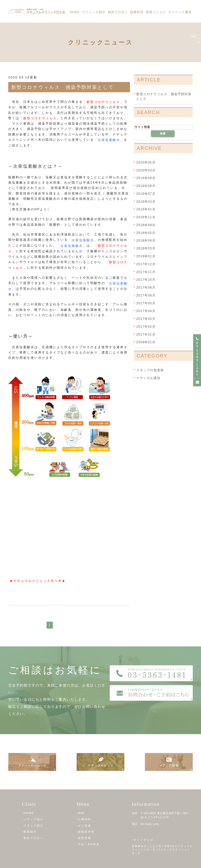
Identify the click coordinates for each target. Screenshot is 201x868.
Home (75, 12)
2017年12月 (146, 264)
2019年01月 (146, 209)
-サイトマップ (143, 840)
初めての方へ (118, 12)
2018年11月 (146, 217)
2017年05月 (146, 303)
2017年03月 (146, 319)
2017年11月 (146, 272)
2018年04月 (146, 241)
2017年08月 (146, 288)
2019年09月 (146, 178)
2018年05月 (146, 233)
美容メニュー (156, 12)
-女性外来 (84, 838)
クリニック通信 (180, 12)
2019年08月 (146, 186)
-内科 (81, 813)
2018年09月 (146, 225)
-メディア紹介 (33, 819)
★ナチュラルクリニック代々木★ (38, 581)
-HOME (28, 813)
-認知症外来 (86, 832)
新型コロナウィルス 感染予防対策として (63, 87)
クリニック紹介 (94, 12)
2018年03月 (146, 248)
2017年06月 (146, 295)
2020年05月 (146, 162)
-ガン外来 (84, 825)
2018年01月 (146, 256)
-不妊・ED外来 (88, 844)
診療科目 (137, 12)
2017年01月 (146, 334)
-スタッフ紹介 (33, 825)
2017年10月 (146, 280)
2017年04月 (146, 311)
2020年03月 (146, 170)
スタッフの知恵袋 (150, 370)
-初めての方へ (33, 838)
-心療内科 (84, 819)
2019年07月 (146, 194)
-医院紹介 (30, 832)
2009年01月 (146, 342)
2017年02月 (146, 327)
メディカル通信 (148, 378)
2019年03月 (146, 201)
